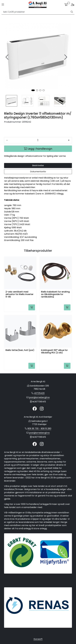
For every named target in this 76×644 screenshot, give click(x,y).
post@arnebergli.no (39, 397)
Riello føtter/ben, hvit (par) (20, 350)
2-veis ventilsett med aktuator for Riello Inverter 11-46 (19, 294)
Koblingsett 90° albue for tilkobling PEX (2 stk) (54, 352)
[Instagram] (42, 409)
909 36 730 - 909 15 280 (39, 429)
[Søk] (35, 12)
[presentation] (7, 57)
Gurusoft (38, 639)
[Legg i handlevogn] (38, 149)
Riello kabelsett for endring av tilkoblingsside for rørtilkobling (55, 294)
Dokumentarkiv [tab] (38, 172)
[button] (33, 90)
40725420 (39, 393)
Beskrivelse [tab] (38, 165)
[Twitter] (35, 409)
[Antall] (38, 140)
